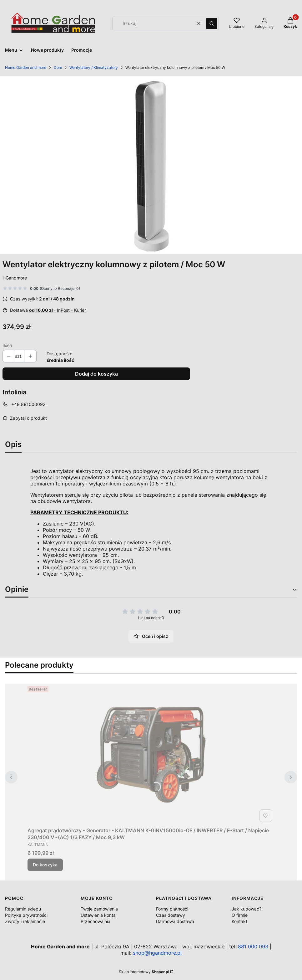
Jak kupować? (247, 909)
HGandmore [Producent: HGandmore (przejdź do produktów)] (15, 278)
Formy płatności (172, 909)
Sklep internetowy (144, 972)
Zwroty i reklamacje (25, 921)
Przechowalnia (96, 921)
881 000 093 (253, 947)
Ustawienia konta (98, 915)
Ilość (7, 345)
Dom (58, 67)
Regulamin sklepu (23, 909)
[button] (212, 23)
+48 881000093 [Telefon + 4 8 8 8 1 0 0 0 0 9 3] (28, 404)
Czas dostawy (171, 915)
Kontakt (239, 921)
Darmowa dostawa (175, 921)
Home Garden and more (26, 67)
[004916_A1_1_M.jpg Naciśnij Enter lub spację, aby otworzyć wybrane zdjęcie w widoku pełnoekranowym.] (151, 165)
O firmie (240, 915)
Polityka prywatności (26, 915)
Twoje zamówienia (99, 909)
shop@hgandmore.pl (157, 953)
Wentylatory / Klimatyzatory (94, 67)
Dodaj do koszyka (96, 374)
